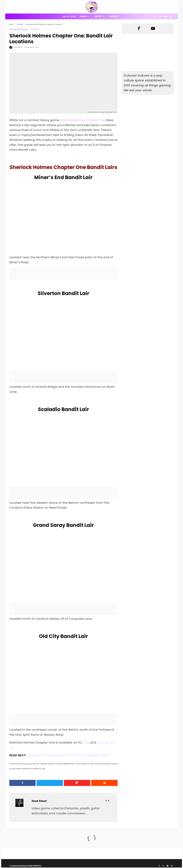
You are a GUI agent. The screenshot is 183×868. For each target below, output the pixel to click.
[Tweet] (50, 783)
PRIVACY (38, 866)
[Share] (22, 783)
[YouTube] (165, 16)
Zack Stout (18, 47)
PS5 (86, 743)
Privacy (114, 16)
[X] (160, 16)
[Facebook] (155, 16)
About (98, 16)
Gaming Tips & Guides (19, 29)
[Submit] (105, 783)
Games (83, 16)
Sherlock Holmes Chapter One (83, 120)
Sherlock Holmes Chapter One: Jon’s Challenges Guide (69, 756)
